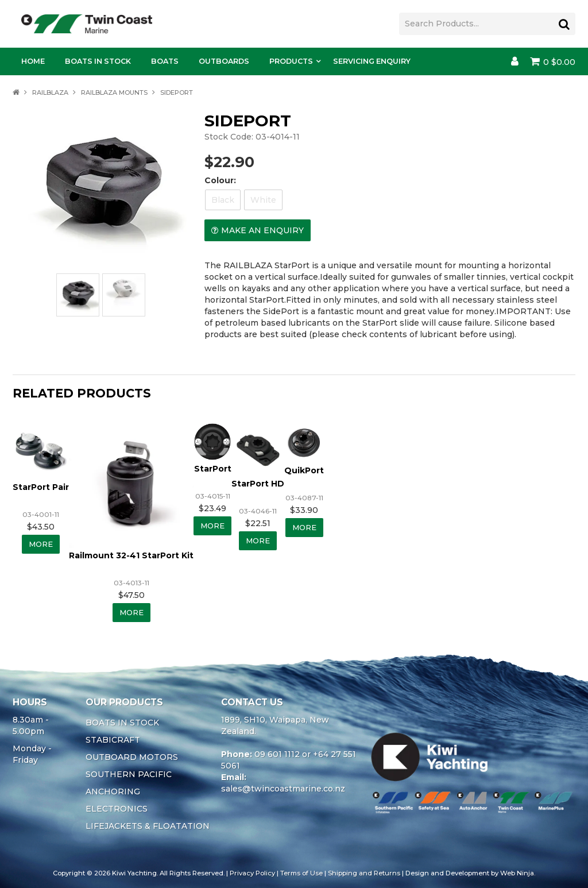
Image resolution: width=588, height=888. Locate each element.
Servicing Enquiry (372, 61)
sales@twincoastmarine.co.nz (283, 788)
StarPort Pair (41, 486)
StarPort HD (261, 482)
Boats (165, 61)
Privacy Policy (252, 872)
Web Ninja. (518, 872)
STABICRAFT (113, 739)
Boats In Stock (98, 61)
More (41, 543)
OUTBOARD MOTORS (132, 756)
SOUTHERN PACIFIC (129, 774)
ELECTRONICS (117, 808)
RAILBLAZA (50, 92)
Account (515, 61)
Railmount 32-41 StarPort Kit (131, 554)
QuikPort (307, 470)
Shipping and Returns (364, 872)
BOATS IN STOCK (122, 722)
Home (33, 61)
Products (291, 61)
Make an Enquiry (262, 230)
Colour (219, 180)
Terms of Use (301, 872)
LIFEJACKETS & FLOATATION (148, 825)
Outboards (224, 61)
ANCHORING (113, 791)
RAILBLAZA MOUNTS (114, 92)
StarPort (214, 470)
